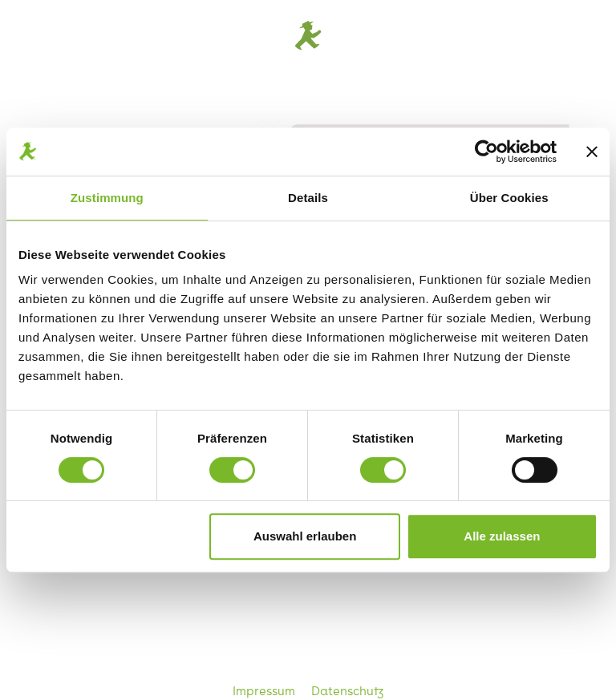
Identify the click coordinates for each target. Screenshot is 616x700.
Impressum (265, 690)
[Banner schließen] (592, 152)
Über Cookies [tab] (509, 198)
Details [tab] (308, 198)
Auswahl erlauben (305, 536)
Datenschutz (348, 690)
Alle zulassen (502, 536)
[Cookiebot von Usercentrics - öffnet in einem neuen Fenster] (486, 152)
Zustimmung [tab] (107, 198)
